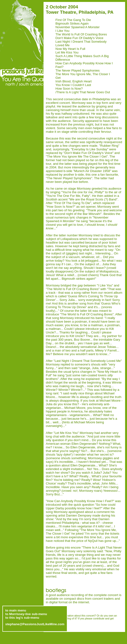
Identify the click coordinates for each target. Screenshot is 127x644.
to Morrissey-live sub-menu (26, 610)
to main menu (16, 607)
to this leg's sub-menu (22, 614)
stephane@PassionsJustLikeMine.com (35, 621)
